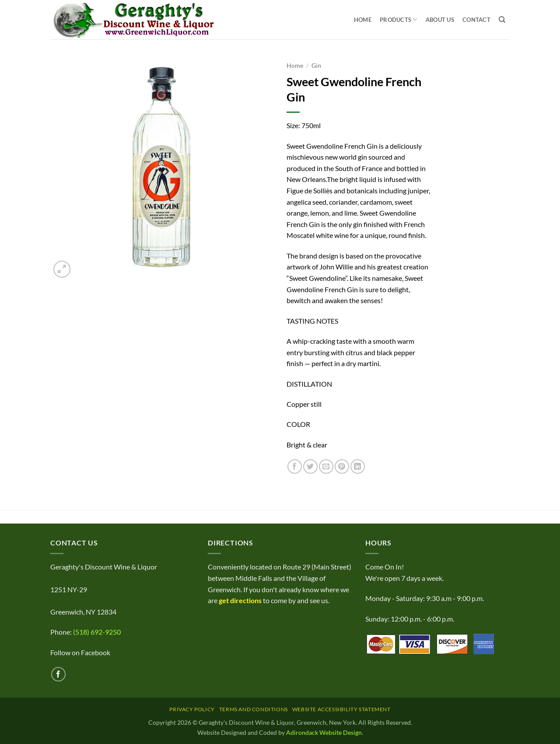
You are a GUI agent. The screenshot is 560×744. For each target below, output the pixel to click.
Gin (316, 66)
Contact (476, 20)
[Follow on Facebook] (58, 674)
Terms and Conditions (254, 709)
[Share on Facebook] (295, 466)
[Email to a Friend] (326, 466)
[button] (62, 269)
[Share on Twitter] (310, 466)
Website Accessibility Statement (341, 709)
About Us (440, 20)
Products (399, 19)
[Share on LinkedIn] (358, 466)
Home (363, 20)
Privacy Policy (192, 709)
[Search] (502, 20)
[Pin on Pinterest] (342, 466)
